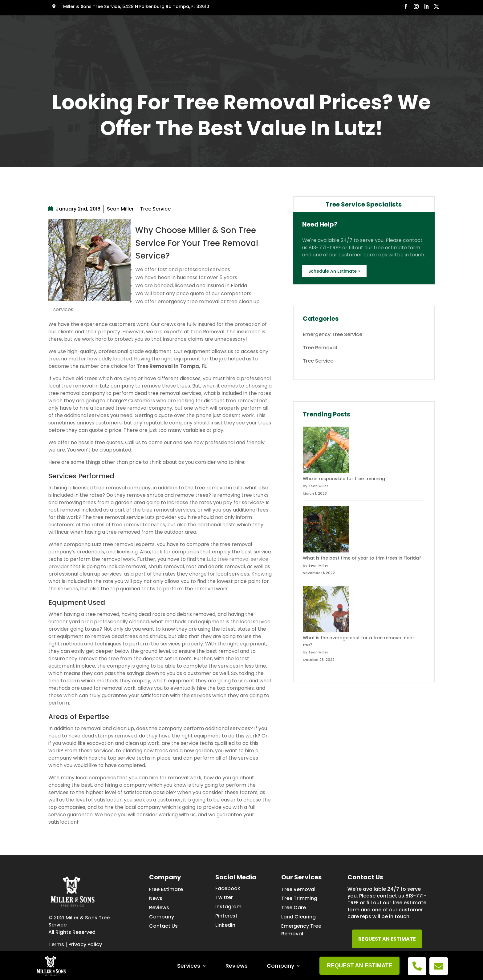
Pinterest (226, 916)
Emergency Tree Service (333, 334)
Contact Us (163, 926)
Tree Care (294, 908)
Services (189, 27)
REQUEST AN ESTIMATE (387, 939)
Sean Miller (120, 209)
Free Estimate (166, 889)
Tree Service (155, 209)
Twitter (224, 897)
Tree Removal (320, 348)
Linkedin (225, 925)
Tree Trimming (299, 898)
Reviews (237, 27)
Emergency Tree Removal (301, 930)
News (156, 898)
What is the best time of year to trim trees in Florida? (362, 558)
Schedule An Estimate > (334, 271)
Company (280, 27)
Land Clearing (298, 917)
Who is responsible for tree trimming (344, 479)
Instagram (228, 907)
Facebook (228, 888)
